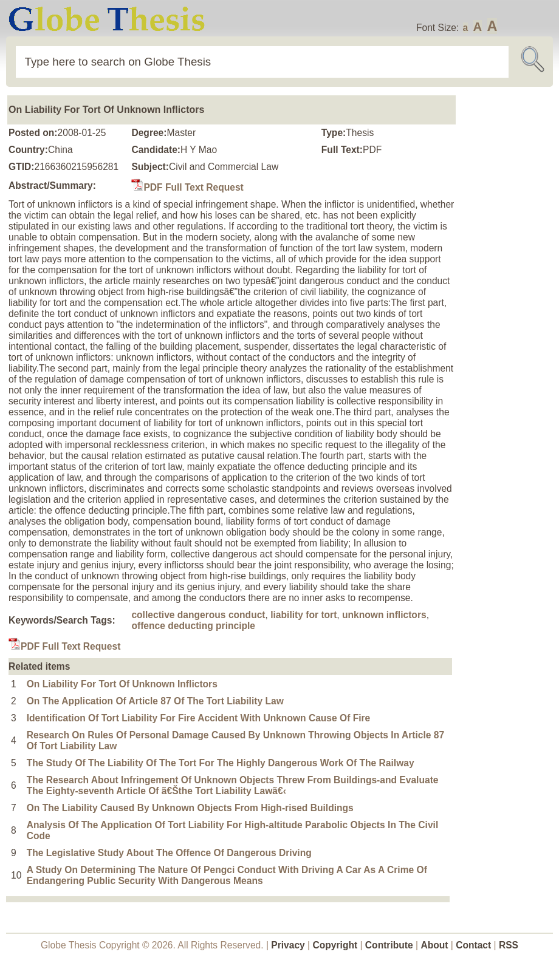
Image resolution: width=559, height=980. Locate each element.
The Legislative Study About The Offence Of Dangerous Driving (169, 853)
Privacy (288, 945)
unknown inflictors (384, 615)
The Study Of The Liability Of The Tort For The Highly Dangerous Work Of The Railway (221, 763)
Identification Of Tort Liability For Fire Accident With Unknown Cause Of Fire (199, 718)
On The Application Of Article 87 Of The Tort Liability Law (155, 701)
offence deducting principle (193, 626)
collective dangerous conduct (198, 615)
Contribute (389, 945)
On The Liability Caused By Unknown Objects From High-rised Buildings (190, 808)
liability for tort (304, 615)
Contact (475, 945)
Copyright (335, 945)
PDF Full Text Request (187, 187)
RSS (509, 945)
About (434, 945)
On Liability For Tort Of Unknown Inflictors (122, 684)
